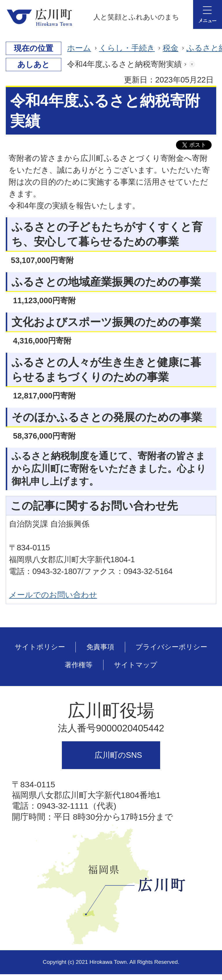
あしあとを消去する (198, 64)
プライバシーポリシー (171, 647)
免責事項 (100, 647)
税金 (171, 48)
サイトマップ (136, 665)
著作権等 (79, 665)
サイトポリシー (40, 647)
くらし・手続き (127, 48)
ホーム (79, 48)
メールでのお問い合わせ (53, 595)
